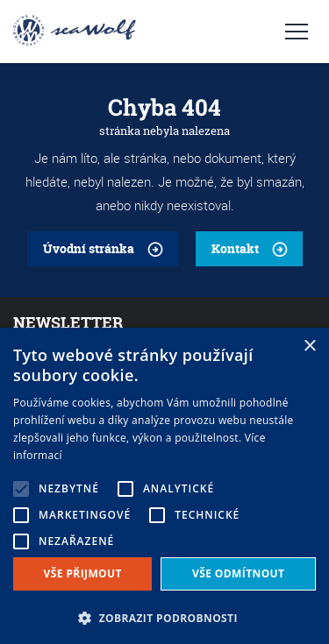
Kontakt (235, 248)
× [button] (309, 347)
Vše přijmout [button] (83, 573)
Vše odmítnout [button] (238, 573)
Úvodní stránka (89, 248)
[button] (164, 616)
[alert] (164, 486)
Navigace (297, 32)
